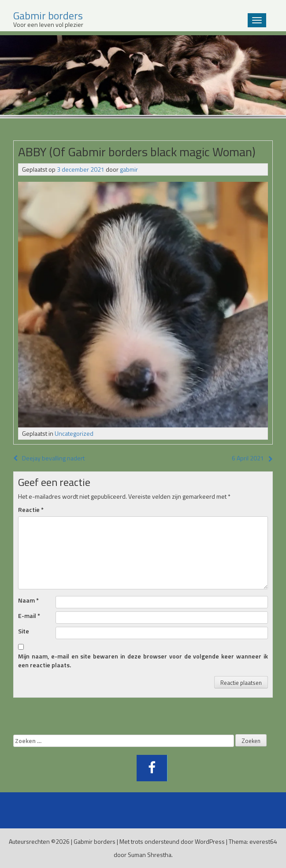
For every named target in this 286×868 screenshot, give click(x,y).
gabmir (129, 169)
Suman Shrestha (150, 855)
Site (24, 631)
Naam (28, 600)
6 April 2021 (248, 458)
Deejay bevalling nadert (49, 458)
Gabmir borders (95, 841)
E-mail (29, 616)
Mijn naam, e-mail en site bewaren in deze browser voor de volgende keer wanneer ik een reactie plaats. (143, 661)
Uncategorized (74, 433)
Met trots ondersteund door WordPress (172, 841)
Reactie (31, 510)
